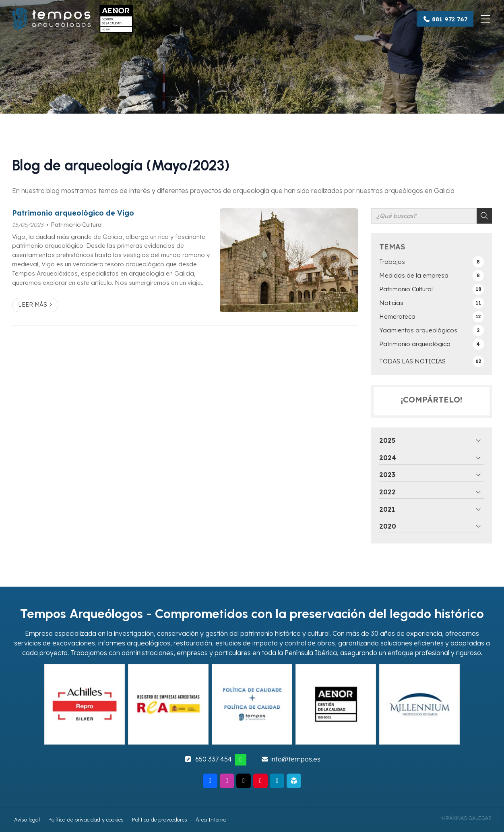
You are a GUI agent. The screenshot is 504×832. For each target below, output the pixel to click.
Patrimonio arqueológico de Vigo (73, 213)
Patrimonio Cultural (77, 225)
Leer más (33, 305)
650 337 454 (214, 759)
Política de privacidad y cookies (86, 820)
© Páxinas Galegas (466, 818)
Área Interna (211, 820)
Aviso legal (27, 820)
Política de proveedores (160, 820)
